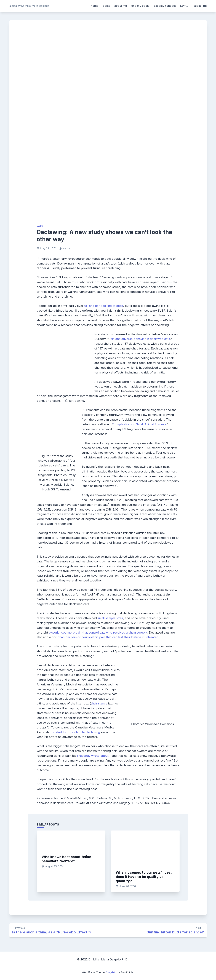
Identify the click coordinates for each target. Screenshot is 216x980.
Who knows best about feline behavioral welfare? (66, 859)
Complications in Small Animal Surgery (139, 424)
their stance (99, 703)
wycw (66, 249)
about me (121, 6)
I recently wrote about (93, 756)
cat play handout (165, 6)
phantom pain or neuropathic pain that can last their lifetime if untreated (108, 637)
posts (106, 6)
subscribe (200, 6)
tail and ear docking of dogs (104, 306)
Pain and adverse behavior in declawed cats (139, 339)
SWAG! (185, 6)
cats (40, 226)
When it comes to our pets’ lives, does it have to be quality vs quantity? (144, 877)
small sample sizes (110, 618)
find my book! (140, 6)
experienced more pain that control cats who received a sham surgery (98, 632)
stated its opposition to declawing (77, 732)
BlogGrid (111, 972)
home (95, 6)
